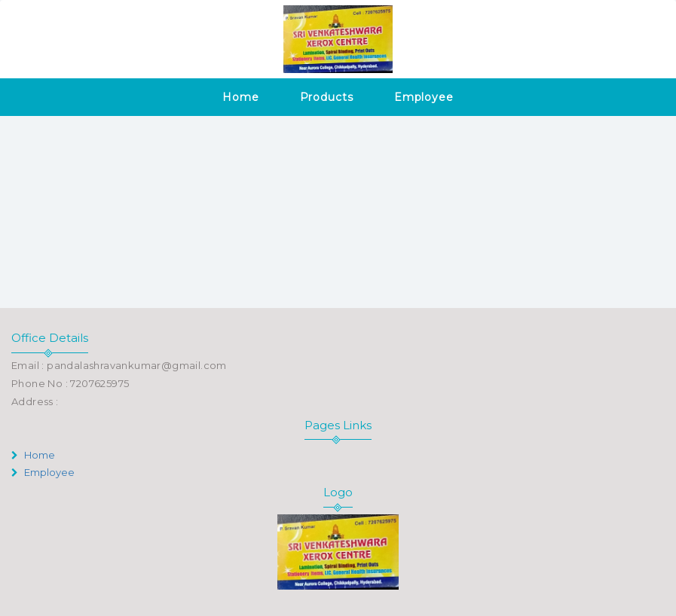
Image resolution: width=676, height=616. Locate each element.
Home (241, 97)
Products (327, 97)
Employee (424, 97)
